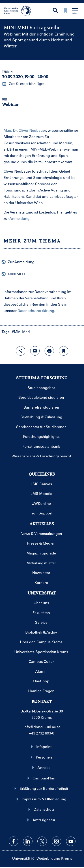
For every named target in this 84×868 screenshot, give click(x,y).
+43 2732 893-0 (42, 733)
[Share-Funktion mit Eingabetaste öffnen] (21, 351)
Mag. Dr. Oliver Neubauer (25, 130)
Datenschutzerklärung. (36, 310)
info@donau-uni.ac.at (42, 727)
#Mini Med (21, 332)
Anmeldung (19, 218)
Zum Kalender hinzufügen (23, 84)
